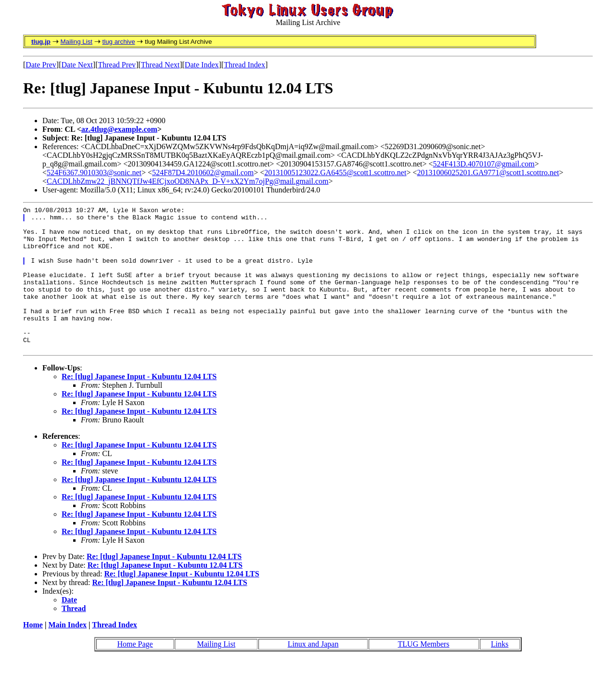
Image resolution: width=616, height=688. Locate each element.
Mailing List (76, 42)
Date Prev (41, 65)
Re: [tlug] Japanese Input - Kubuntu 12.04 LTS (139, 405)
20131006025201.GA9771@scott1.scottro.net (488, 172)
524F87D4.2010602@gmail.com (203, 172)
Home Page (135, 673)
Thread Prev (117, 65)
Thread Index (244, 65)
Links (500, 673)
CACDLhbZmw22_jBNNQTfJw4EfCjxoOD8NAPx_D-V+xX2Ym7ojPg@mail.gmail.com (188, 181)
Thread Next (160, 65)
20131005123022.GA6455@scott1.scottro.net (335, 172)
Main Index (67, 654)
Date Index (202, 65)
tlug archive (118, 42)
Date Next (77, 65)
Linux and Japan (313, 673)
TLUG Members (424, 673)
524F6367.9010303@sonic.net (94, 172)
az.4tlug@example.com (119, 129)
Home (33, 654)
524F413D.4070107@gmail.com (484, 164)
